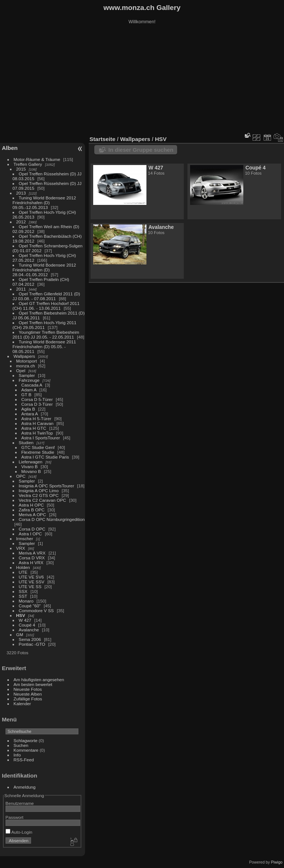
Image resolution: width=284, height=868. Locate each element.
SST (23, 596)
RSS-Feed (24, 760)
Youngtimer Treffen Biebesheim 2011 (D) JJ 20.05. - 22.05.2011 (46, 334)
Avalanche (29, 630)
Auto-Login (19, 832)
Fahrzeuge (29, 380)
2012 (21, 222)
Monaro (26, 601)
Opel (21, 370)
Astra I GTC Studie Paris (45, 457)
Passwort (14, 817)
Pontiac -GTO (32, 644)
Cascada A (32, 385)
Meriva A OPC (33, 514)
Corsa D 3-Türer (37, 404)
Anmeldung (25, 787)
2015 (21, 169)
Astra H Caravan (38, 423)
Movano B (31, 471)
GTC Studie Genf (38, 447)
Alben (10, 148)
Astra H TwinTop (37, 433)
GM (20, 634)
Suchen (21, 745)
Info (17, 755)
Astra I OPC (31, 534)
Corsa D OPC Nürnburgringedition (52, 519)
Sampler (27, 375)
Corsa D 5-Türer (37, 399)
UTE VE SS (30, 586)
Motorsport (27, 361)
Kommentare (26, 750)
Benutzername (20, 803)
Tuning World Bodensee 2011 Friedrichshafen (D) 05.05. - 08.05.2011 (44, 346)
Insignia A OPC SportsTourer (47, 486)
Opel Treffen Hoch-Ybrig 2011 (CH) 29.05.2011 (45, 325)
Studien (26, 442)
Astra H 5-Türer (36, 418)
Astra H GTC (34, 428)
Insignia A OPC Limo (39, 490)
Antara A (30, 414)
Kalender (22, 704)
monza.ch (26, 366)
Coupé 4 (27, 625)
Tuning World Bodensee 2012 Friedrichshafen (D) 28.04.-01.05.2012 (44, 270)
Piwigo (277, 862)
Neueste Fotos (28, 689)
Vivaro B (30, 466)
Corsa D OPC (32, 529)
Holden (23, 567)
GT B (26, 394)
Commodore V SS (36, 610)
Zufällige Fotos (28, 699)
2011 (21, 289)
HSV (21, 615)
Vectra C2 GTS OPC (39, 495)
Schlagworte (26, 740)
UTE (23, 572)
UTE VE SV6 (31, 577)
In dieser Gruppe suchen (141, 150)
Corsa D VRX (32, 558)
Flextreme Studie (38, 452)
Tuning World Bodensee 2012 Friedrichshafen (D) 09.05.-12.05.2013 (44, 203)
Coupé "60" (30, 606)
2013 (21, 193)
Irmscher (25, 538)
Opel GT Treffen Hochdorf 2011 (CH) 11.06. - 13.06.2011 (46, 306)
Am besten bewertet (33, 684)
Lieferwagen (31, 462)
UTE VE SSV (32, 582)
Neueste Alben (28, 694)
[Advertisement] (142, 81)
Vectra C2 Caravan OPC (43, 500)
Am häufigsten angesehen (39, 680)
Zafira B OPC (32, 510)
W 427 (25, 620)
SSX (23, 591)
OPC (21, 476)
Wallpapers (24, 356)
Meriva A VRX (32, 553)
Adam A (29, 390)
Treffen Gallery (28, 164)
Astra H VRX (31, 562)
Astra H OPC (31, 505)
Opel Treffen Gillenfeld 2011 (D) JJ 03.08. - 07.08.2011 (46, 296)
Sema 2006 (30, 639)
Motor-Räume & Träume (37, 159)
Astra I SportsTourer (41, 438)
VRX (21, 548)
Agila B (28, 409)
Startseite (102, 139)
